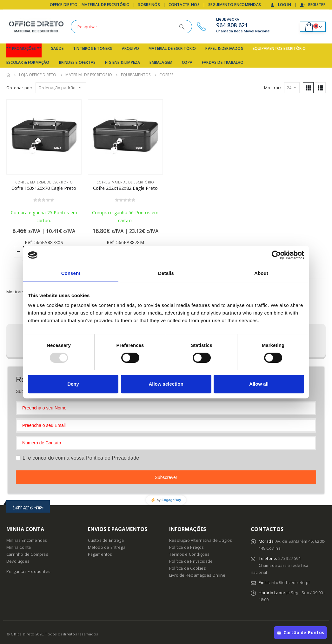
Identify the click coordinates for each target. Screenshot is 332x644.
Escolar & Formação (28, 62)
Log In (281, 5)
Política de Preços (187, 547)
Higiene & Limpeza (123, 62)
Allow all (259, 384)
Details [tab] (166, 273)
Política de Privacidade (191, 561)
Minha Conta (19, 547)
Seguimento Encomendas (235, 5)
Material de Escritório (172, 48)
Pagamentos (100, 554)
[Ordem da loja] (61, 88)
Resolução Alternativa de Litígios (201, 540)
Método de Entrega (107, 547)
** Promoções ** (24, 48)
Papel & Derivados (224, 48)
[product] (44, 137)
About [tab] (261, 273)
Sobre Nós (149, 5)
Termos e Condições (189, 554)
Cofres (22, 182)
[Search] (182, 27)
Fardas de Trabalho (223, 62)
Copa (187, 62)
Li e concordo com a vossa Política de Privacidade (81, 458)
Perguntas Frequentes (28, 571)
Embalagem (161, 62)
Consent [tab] (71, 273)
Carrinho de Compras (27, 554)
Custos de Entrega (106, 540)
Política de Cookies (188, 568)
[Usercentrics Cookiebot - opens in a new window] (276, 255)
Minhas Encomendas (27, 540)
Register (313, 5)
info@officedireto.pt (290, 583)
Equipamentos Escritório (279, 48)
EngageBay (171, 500)
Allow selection (166, 384)
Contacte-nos (184, 5)
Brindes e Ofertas (77, 62)
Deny (73, 384)
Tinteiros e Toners (93, 48)
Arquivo (130, 48)
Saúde (57, 48)
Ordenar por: (19, 88)
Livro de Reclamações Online (197, 575)
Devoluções (18, 561)
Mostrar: (272, 88)
